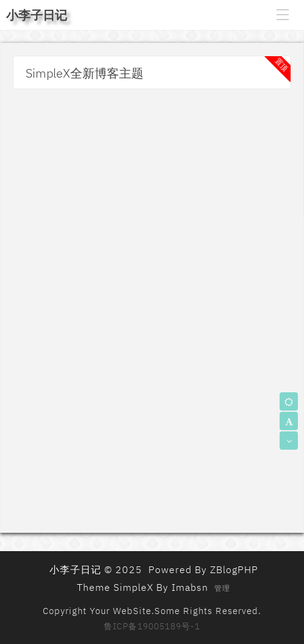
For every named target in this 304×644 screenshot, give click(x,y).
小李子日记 (37, 15)
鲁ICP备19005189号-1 (152, 626)
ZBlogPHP (234, 569)
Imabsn (190, 587)
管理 (222, 588)
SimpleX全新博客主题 (85, 73)
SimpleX (133, 587)
